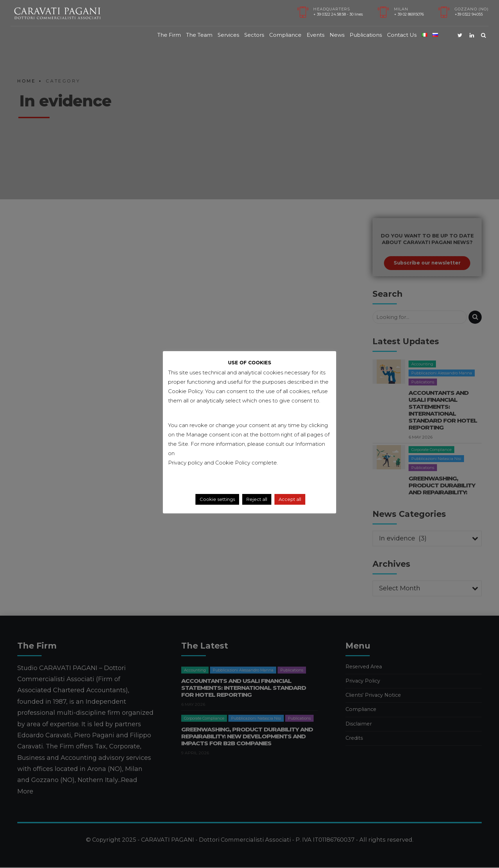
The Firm (169, 35)
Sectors (254, 35)
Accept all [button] (290, 499)
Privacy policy (185, 463)
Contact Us (402, 35)
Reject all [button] (257, 499)
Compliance (285, 35)
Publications (366, 35)
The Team (199, 35)
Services (228, 35)
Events (316, 35)
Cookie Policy (233, 463)
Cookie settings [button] (217, 499)
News (337, 35)
